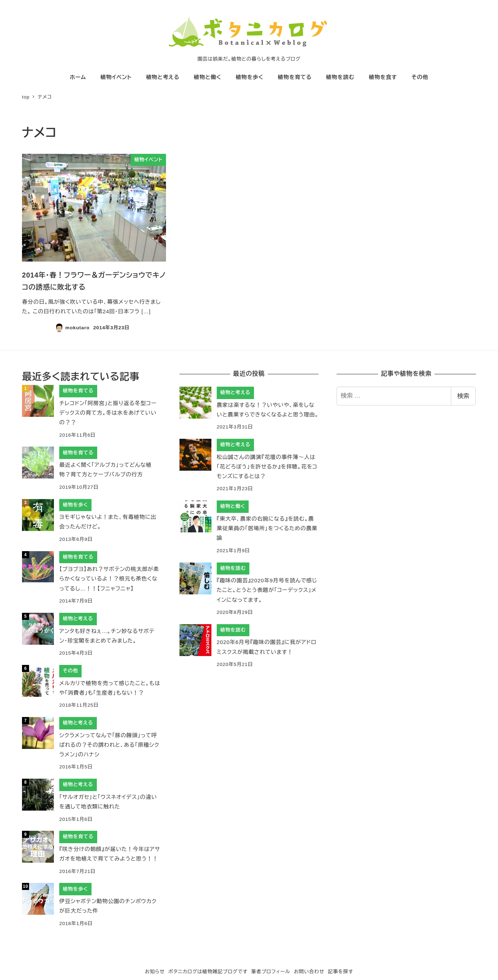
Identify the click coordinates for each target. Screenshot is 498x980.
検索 (463, 396)
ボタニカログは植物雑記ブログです (208, 972)
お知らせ (155, 972)
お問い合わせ (309, 972)
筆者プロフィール (271, 972)
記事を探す (340, 972)
